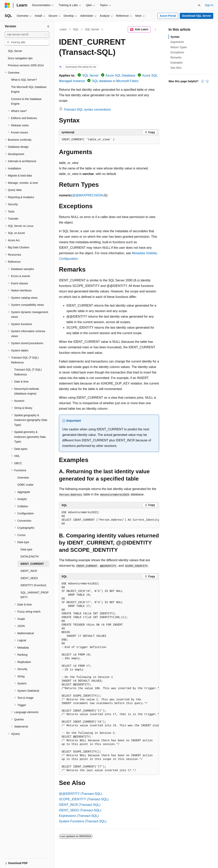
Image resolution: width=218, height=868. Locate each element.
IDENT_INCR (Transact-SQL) (80, 805)
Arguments (177, 42)
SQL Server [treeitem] (15, 51)
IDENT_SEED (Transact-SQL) (80, 810)
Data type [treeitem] (26, 549)
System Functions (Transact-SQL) (83, 821)
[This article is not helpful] (207, 81)
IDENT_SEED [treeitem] (29, 578)
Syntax (175, 37)
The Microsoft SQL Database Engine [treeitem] (29, 89)
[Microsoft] (7, 5)
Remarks (176, 57)
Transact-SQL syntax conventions (87, 110)
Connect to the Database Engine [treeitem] (26, 101)
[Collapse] (48, 26)
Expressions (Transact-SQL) (79, 816)
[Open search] (199, 5)
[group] (109, 518)
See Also (176, 68)
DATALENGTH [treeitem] (30, 556)
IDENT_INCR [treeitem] (29, 571)
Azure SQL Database (121, 75)
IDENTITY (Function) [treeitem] (33, 585)
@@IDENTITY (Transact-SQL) (81, 794)
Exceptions (177, 52)
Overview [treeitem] (23, 478)
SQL (76, 29)
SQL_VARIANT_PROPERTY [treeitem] (35, 595)
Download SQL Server (197, 16)
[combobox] (27, 35)
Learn (63, 29)
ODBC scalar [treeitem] (25, 485)
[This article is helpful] (202, 81)
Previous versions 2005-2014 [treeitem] (26, 65)
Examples (177, 63)
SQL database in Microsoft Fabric (115, 81)
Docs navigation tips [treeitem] (20, 58)
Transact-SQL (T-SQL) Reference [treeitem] (28, 372)
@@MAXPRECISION (88, 195)
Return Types (179, 47)
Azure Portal (168, 16)
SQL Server (92, 29)
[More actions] (156, 30)
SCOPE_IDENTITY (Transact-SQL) (84, 799)
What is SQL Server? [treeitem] (24, 80)
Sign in (209, 5)
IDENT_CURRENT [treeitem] (32, 564)
